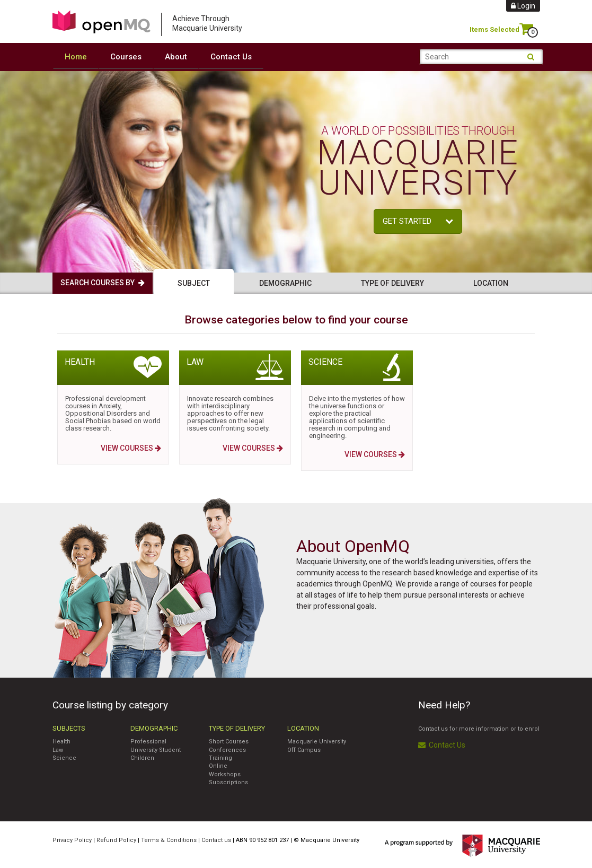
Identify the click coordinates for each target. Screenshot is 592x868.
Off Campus (304, 749)
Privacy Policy (72, 840)
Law (58, 749)
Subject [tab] (194, 283)
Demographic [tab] (285, 283)
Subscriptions (228, 782)
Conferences (227, 749)
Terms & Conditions (169, 840)
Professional (148, 741)
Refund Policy (116, 840)
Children (142, 757)
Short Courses (229, 741)
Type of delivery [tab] (392, 283)
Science (64, 757)
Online (218, 765)
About (176, 57)
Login (523, 6)
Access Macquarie (101, 22)
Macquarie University (317, 741)
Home (76, 57)
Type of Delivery (237, 728)
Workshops (225, 774)
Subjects (69, 728)
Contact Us (231, 57)
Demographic (154, 728)
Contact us (216, 840)
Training (220, 757)
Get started (418, 221)
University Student (156, 749)
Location (303, 728)
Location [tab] (491, 283)
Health (61, 741)
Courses (126, 57)
